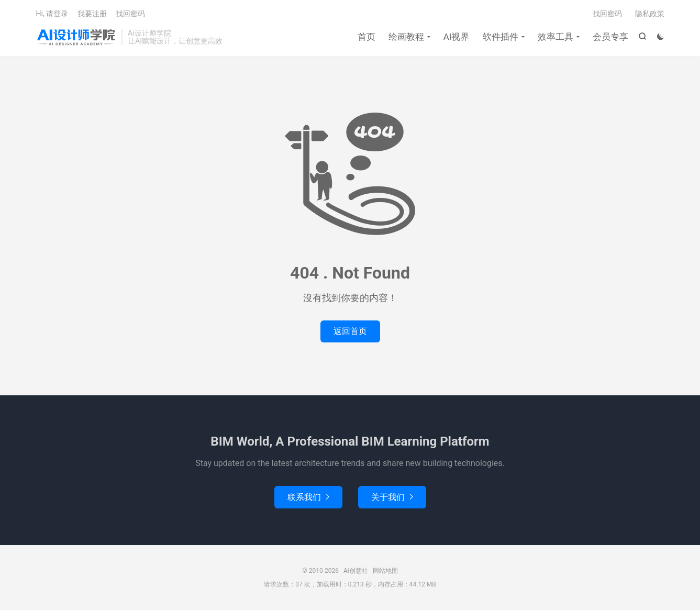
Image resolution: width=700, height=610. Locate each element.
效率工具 (555, 37)
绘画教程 (406, 37)
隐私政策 (650, 14)
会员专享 (610, 37)
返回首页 (350, 331)
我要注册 (92, 14)
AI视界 (457, 37)
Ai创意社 (76, 37)
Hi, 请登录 (52, 14)
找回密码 (607, 14)
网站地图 (385, 571)
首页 (366, 37)
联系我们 (308, 497)
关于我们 (392, 497)
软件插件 (501, 37)
